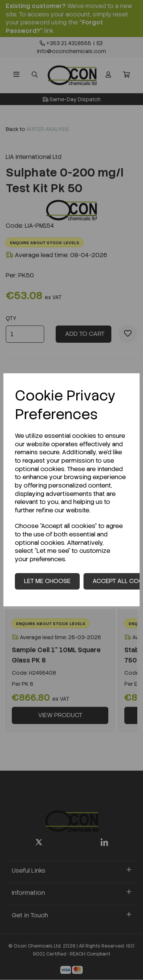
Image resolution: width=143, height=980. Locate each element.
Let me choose (47, 581)
